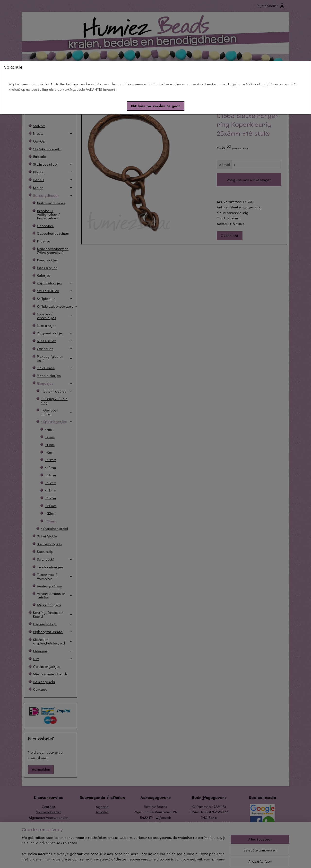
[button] (156, 106)
